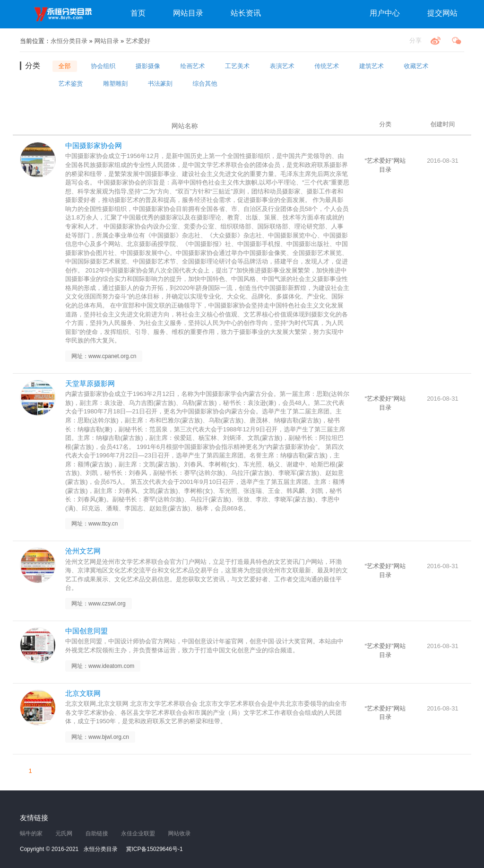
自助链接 (97, 833)
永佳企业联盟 (138, 833)
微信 (457, 41)
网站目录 (188, 13)
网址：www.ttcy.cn (95, 524)
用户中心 (385, 13)
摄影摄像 (148, 66)
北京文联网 (83, 693)
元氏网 (64, 833)
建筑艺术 (372, 66)
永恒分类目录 (65, 14)
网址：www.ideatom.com (103, 666)
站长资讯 (246, 13)
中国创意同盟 (86, 631)
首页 (138, 13)
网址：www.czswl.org (99, 604)
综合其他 (205, 83)
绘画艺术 (192, 66)
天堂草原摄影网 (90, 383)
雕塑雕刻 (115, 83)
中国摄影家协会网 (94, 145)
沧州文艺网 (83, 551)
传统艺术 (327, 66)
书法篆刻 (160, 83)
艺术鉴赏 (71, 83)
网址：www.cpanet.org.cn (104, 356)
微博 (435, 41)
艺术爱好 (138, 41)
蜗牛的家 (31, 833)
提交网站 (442, 13)
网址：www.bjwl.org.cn (100, 737)
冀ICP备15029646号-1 (155, 849)
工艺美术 (237, 66)
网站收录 (179, 833)
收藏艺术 (416, 66)
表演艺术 (282, 66)
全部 (65, 66)
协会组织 (103, 66)
